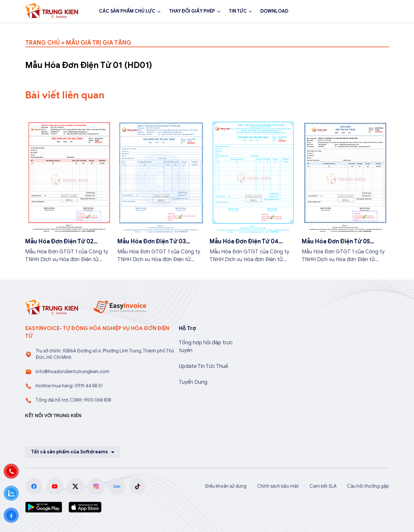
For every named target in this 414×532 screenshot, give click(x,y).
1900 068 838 (325, 11)
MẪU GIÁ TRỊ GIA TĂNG (99, 43)
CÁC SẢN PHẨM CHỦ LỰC (127, 11)
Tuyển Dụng (193, 382)
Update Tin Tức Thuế (203, 366)
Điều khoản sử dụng (226, 486)
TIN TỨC (238, 11)
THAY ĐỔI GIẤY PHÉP (192, 11)
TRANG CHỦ (43, 43)
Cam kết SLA (323, 486)
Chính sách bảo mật (278, 486)
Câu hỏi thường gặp (368, 486)
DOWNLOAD (274, 11)
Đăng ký (371, 11)
